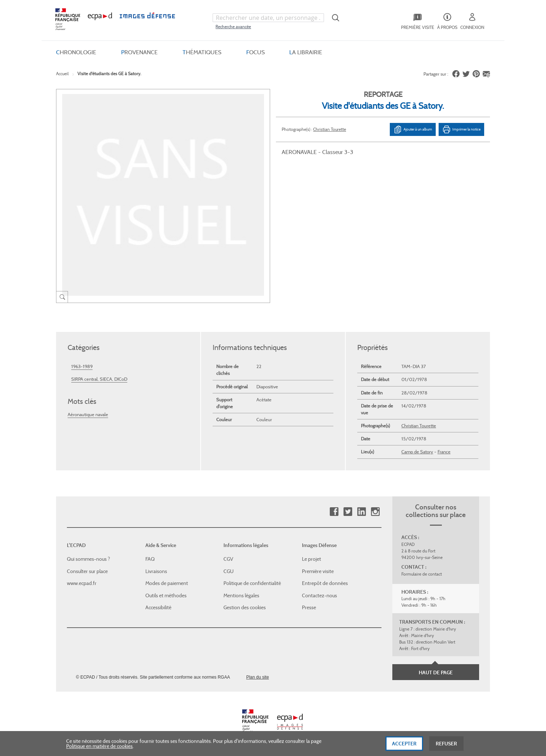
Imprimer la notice (461, 129)
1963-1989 (82, 366)
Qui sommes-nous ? (88, 559)
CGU (229, 571)
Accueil (62, 74)
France (444, 452)
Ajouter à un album (413, 129)
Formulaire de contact (422, 574)
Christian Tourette (330, 129)
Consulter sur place (87, 571)
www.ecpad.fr (82, 583)
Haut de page (436, 672)
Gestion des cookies (245, 607)
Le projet (312, 559)
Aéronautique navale (88, 414)
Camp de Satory (417, 452)
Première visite (318, 571)
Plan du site (258, 677)
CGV (228, 559)
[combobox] (268, 18)
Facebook (334, 512)
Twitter (348, 512)
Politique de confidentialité (252, 583)
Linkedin (361, 512)
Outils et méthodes (166, 595)
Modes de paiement (167, 583)
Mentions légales (241, 595)
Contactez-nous (319, 595)
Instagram (375, 512)
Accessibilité (158, 607)
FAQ (150, 559)
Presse (309, 607)
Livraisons (156, 571)
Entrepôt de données (325, 583)
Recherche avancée (233, 27)
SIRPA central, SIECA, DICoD (99, 379)
